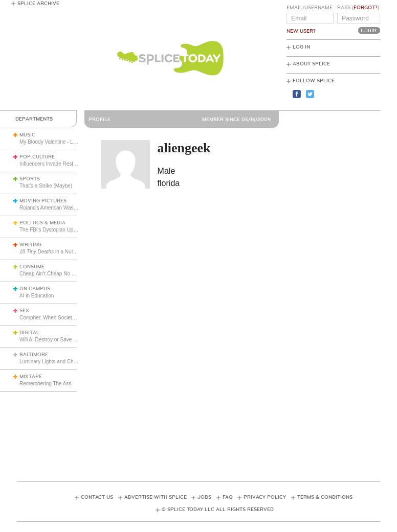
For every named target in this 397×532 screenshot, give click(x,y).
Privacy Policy (265, 497)
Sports (30, 179)
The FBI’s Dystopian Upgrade (53, 230)
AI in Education (37, 296)
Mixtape (31, 377)
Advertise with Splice (156, 497)
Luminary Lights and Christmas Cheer (62, 362)
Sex (24, 311)
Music (27, 135)
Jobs (204, 497)
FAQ (228, 497)
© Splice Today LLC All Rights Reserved (218, 510)
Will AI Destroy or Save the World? (59, 340)
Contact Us (97, 497)
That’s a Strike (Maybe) (46, 186)
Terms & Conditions (325, 497)
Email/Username (310, 8)
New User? (301, 31)
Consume (32, 267)
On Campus (35, 289)
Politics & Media (42, 223)
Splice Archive (38, 4)
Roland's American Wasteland (53, 208)
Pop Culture (37, 157)
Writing (30, 245)
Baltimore (34, 355)
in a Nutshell (51, 252)
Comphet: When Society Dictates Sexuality (68, 318)
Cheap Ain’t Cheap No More (51, 274)
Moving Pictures (43, 201)
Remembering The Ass (46, 384)
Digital (29, 333)
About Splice (311, 64)
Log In (301, 47)
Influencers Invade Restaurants (55, 164)
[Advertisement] (203, 427)
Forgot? (366, 8)
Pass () (358, 8)
